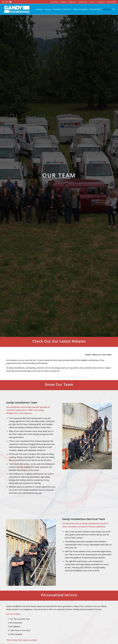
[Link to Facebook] (3, 2)
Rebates (63, 2)
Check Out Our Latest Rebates (59, 341)
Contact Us (101, 2)
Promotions (54, 2)
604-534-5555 (111, 2)
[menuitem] (39, 9)
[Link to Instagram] (7, 2)
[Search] (114, 9)
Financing (72, 2)
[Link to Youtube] (10, 2)
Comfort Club (82, 2)
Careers (92, 2)
